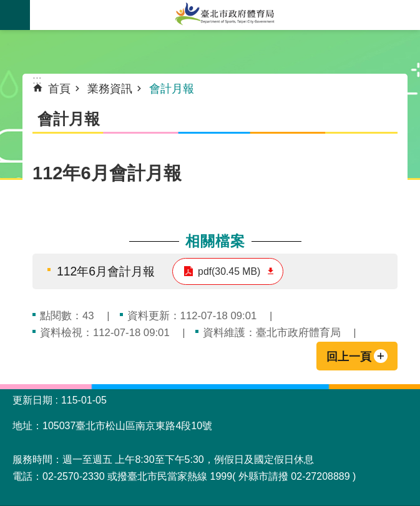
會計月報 (172, 89)
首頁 (59, 89)
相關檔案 (215, 241)
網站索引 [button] (15, 15)
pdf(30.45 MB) (229, 271)
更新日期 (32, 400)
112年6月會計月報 (106, 271)
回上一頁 (349, 357)
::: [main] (37, 80)
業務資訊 (110, 89)
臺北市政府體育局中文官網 (225, 15)
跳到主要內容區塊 (7, 7)
